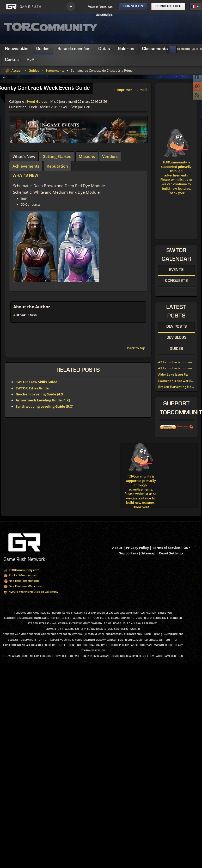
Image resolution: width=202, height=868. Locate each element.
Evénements (55, 71)
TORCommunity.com (22, 571)
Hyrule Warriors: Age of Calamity (31, 592)
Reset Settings (171, 553)
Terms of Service (166, 548)
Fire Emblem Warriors (23, 587)
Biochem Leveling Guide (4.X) (40, 394)
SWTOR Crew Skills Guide (36, 382)
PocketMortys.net (20, 576)
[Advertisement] (159, 475)
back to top (136, 348)
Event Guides (37, 101)
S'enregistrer (168, 6)
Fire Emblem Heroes (21, 581)
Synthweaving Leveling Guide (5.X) (44, 406)
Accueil (17, 71)
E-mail (140, 89)
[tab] (24, 156)
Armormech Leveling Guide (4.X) (43, 400)
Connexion (133, 6)
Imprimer (123, 89)
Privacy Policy (137, 548)
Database (182, 49)
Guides (34, 71)
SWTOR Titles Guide (32, 388)
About (117, 548)
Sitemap (148, 553)
